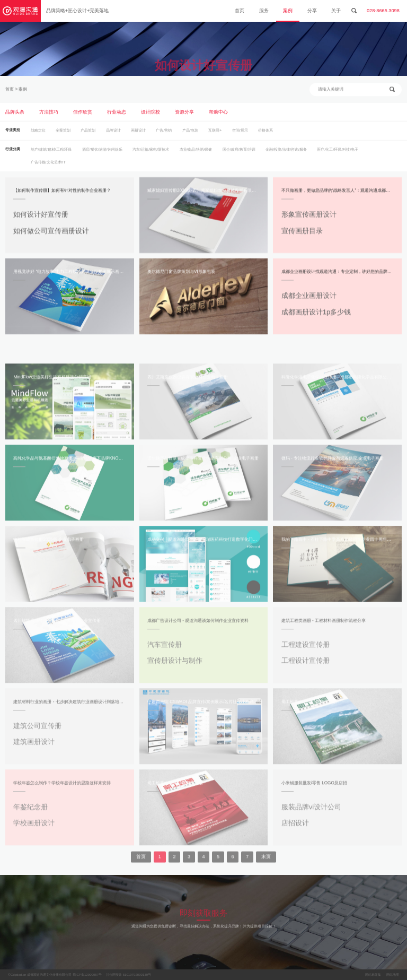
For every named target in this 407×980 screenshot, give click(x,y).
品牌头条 (15, 116)
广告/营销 (164, 134)
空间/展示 (240, 134)
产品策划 (88, 134)
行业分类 (13, 153)
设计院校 (151, 116)
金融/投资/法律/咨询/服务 (286, 153)
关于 (336, 11)
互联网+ (215, 134)
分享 (312, 11)
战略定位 (38, 134)
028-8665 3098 (383, 11)
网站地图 (393, 974)
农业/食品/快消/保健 (196, 153)
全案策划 (63, 134)
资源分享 (184, 116)
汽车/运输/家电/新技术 (151, 153)
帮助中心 (218, 116)
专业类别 (13, 134)
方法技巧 (49, 116)
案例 (288, 11)
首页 (240, 11)
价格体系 (266, 134)
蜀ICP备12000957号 (87, 974)
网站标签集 (373, 974)
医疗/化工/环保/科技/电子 (338, 153)
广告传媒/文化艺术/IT (48, 166)
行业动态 (117, 116)
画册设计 (138, 134)
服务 (264, 11)
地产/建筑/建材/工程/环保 (51, 153)
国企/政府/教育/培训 (239, 153)
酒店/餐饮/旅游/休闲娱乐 (102, 153)
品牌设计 (113, 134)
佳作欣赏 (83, 116)
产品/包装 (190, 134)
